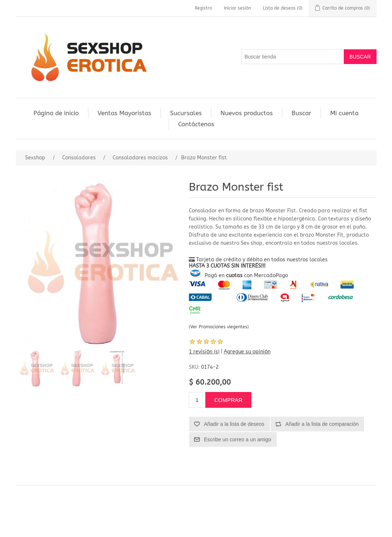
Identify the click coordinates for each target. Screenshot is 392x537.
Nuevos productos (247, 113)
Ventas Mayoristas (124, 113)
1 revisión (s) (204, 352)
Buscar (301, 113)
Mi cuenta (344, 113)
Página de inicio (56, 113)
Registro (203, 8)
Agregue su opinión (247, 352)
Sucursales (186, 113)
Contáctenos (196, 124)
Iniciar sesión (237, 8)
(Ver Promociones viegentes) (219, 327)
